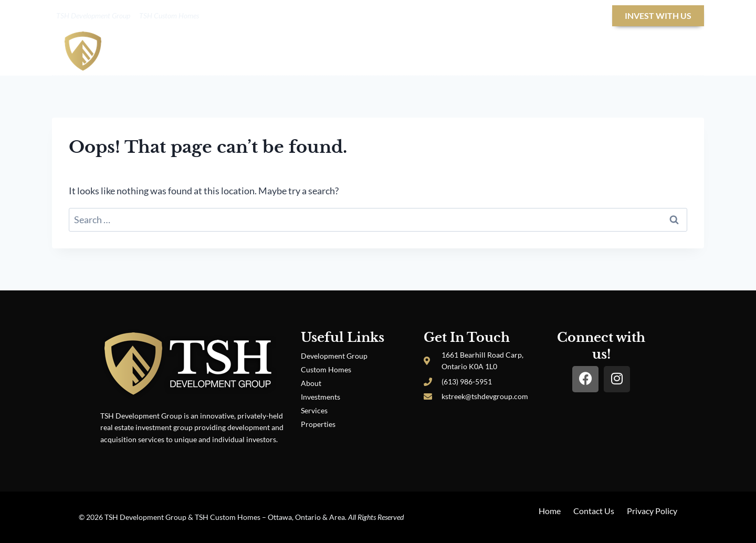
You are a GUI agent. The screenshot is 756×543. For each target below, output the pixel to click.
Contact (666, 53)
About (345, 53)
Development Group (334, 356)
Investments (321, 397)
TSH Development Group (93, 15)
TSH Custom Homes (169, 15)
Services (314, 410)
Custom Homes (326, 369)
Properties (539, 53)
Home (302, 53)
